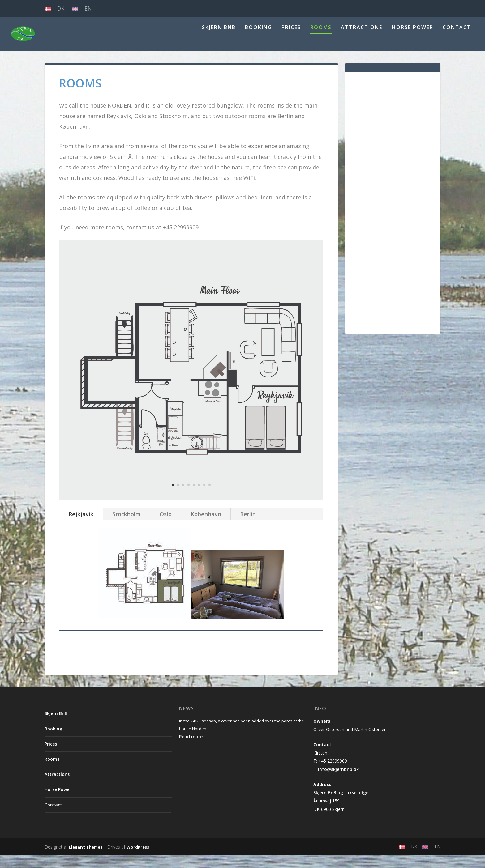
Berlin (248, 527)
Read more (191, 750)
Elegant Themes (86, 860)
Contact (457, 41)
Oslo (166, 527)
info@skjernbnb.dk (338, 783)
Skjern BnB (219, 41)
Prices (291, 41)
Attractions (362, 41)
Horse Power (413, 41)
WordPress (138, 860)
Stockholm (127, 527)
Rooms (321, 41)
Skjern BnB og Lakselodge (341, 806)
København (206, 527)
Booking (259, 41)
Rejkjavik (81, 527)
